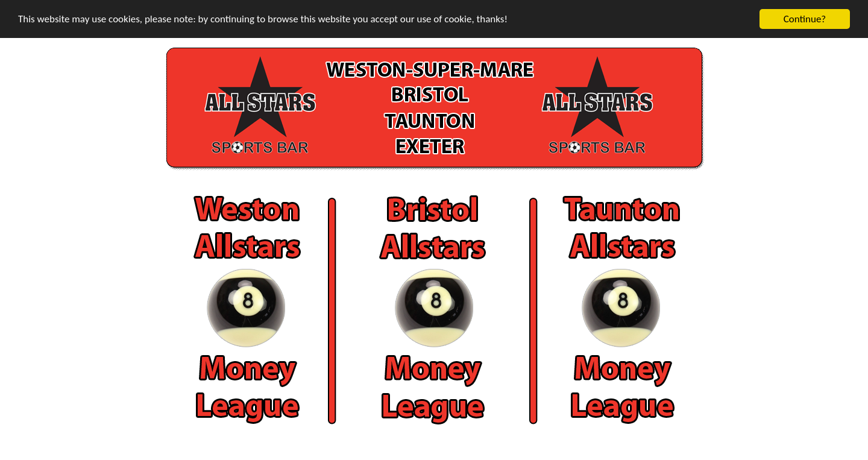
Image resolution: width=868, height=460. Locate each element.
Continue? (805, 19)
